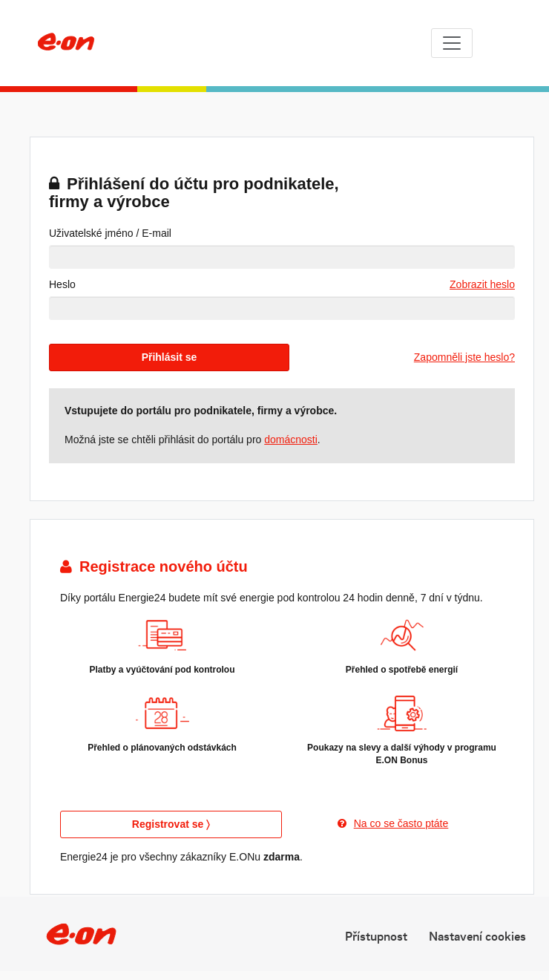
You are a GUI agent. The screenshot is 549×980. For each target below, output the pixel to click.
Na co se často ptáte (393, 823)
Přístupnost (376, 935)
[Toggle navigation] (452, 43)
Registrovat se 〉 (171, 824)
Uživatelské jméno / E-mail (110, 233)
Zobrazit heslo (482, 284)
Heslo (62, 284)
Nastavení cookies (477, 935)
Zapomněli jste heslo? (464, 357)
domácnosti (291, 440)
